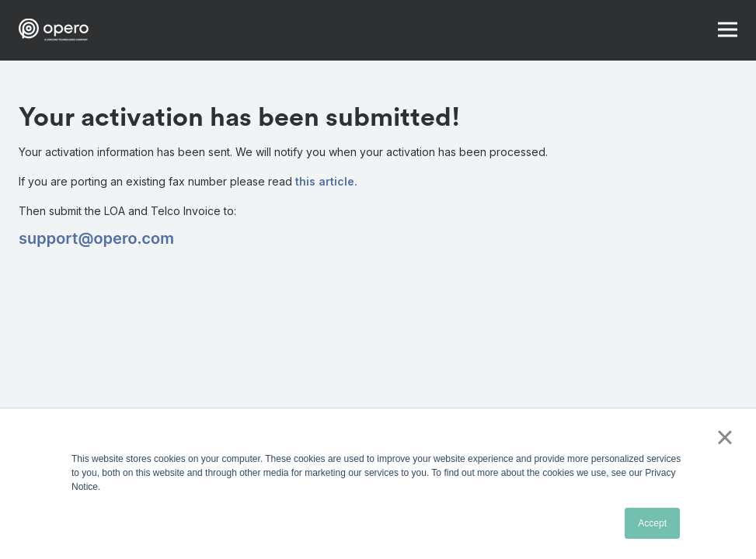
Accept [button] (652, 523)
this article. (326, 181)
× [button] (725, 437)
